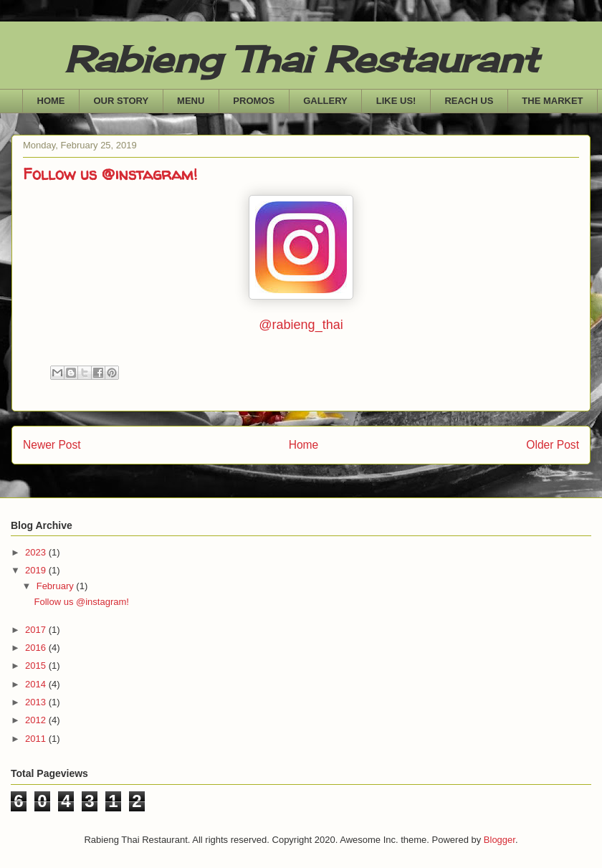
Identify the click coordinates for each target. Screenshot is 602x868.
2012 (37, 720)
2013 (37, 702)
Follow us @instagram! (81, 602)
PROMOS (254, 101)
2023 (37, 552)
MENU (191, 101)
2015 (37, 666)
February (57, 586)
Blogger (500, 840)
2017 (37, 630)
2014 (37, 684)
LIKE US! (396, 101)
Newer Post (52, 445)
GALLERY (325, 101)
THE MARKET (552, 101)
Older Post (553, 445)
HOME (51, 101)
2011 (37, 739)
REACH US (469, 101)
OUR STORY (121, 101)
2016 (37, 648)
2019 (37, 570)
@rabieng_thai (301, 325)
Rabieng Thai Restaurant (301, 59)
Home (304, 445)
